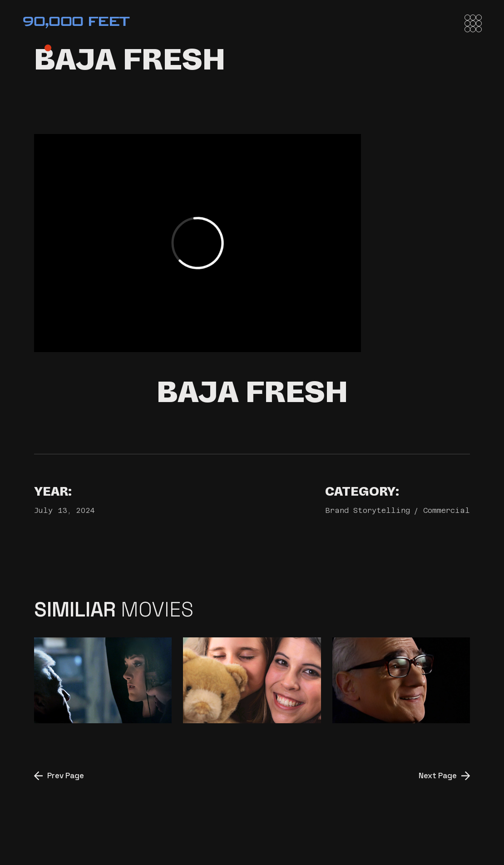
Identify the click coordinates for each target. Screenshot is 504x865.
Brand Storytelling (368, 510)
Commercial (447, 510)
